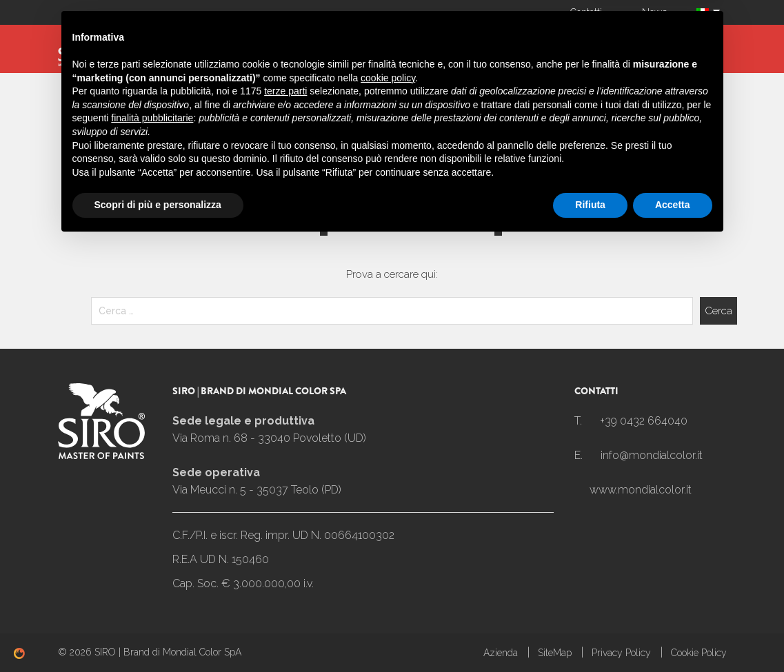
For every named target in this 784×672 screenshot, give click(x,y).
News (654, 12)
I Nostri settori (641, 45)
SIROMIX (230, 45)
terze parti (285, 520)
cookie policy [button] (388, 507)
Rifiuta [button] (590, 634)
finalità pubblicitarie (152, 547)
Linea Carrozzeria (437, 45)
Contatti (586, 12)
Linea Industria (320, 45)
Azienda (161, 45)
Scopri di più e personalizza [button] (158, 634)
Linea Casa (542, 45)
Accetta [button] (673, 634)
